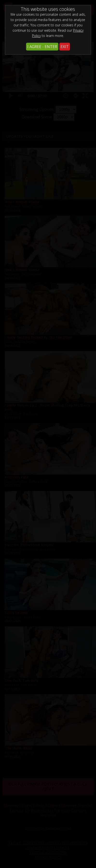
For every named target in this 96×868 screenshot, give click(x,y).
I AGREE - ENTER (42, 47)
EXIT (65, 47)
